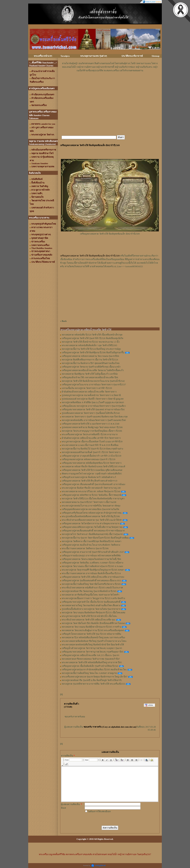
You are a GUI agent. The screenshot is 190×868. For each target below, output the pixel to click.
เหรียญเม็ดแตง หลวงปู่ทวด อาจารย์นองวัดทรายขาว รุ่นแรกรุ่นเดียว (94, 406)
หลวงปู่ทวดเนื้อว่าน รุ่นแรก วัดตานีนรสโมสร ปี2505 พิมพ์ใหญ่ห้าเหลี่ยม (95, 538)
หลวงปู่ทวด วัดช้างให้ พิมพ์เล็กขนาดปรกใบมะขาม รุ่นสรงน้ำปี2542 (93, 381)
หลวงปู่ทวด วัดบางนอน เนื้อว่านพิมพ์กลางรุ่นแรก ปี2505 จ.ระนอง (92, 566)
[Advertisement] (110, 81)
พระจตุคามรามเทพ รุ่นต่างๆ (94, 56)
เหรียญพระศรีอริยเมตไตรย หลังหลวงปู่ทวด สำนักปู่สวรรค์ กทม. (92, 513)
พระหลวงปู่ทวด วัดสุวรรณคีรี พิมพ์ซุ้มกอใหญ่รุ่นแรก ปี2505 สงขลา (93, 570)
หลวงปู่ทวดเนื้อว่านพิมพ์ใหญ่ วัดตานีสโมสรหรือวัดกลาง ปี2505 (91, 584)
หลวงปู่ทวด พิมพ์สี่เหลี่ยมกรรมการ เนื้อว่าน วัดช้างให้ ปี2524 (90, 360)
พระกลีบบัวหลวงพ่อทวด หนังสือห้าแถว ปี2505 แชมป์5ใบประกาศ (92, 588)
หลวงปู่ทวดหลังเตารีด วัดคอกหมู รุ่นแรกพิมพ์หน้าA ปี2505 (89, 591)
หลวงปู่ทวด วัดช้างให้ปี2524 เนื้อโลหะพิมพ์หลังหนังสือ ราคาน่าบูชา (93, 499)
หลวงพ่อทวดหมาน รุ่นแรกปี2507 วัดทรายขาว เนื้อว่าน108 (89, 502)
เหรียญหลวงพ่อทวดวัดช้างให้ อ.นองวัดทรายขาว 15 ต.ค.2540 (91, 424)
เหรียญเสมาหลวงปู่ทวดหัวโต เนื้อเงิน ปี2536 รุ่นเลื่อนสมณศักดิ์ (91, 602)
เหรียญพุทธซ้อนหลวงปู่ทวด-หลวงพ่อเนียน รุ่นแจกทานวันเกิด (90, 509)
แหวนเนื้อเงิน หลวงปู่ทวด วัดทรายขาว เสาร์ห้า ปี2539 (87, 388)
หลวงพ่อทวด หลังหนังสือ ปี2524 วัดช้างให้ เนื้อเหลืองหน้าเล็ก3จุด (92, 335)
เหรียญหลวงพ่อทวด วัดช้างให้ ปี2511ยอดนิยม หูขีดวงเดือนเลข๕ (92, 470)
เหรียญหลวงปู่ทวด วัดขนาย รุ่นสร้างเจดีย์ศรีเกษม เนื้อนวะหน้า (91, 367)
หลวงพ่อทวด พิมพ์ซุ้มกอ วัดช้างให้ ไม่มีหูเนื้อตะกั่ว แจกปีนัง (90, 374)
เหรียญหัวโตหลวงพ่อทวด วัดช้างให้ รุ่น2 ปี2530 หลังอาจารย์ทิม (91, 634)
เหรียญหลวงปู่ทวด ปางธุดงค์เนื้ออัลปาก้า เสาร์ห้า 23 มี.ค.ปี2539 (92, 456)
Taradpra (65, 56)
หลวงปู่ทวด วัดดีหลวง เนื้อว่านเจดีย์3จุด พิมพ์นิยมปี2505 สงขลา (92, 541)
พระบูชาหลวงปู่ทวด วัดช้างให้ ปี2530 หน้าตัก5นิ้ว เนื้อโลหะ (89, 616)
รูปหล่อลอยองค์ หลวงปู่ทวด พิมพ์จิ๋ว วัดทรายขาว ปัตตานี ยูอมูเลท (93, 399)
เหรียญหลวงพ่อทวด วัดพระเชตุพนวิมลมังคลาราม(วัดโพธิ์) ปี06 (91, 559)
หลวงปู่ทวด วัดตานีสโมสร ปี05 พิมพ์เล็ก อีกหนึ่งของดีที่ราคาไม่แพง (93, 623)
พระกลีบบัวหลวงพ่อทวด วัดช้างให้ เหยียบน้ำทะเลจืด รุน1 (89, 620)
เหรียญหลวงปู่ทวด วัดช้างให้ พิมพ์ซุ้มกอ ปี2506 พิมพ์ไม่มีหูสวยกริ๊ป (93, 353)
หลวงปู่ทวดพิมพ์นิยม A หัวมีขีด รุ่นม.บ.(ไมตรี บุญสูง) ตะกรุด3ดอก (93, 402)
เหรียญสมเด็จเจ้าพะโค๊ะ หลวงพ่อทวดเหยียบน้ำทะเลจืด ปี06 (90, 377)
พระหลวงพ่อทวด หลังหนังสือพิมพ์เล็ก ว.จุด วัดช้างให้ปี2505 (89, 345)
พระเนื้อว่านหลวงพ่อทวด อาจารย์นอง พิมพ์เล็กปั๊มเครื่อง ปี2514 (91, 573)
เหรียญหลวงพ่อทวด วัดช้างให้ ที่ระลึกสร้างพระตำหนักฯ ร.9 (90, 481)
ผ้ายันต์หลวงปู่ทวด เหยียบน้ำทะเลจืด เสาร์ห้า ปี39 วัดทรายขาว (91, 438)
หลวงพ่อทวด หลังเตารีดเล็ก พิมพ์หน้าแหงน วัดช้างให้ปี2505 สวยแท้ (93, 467)
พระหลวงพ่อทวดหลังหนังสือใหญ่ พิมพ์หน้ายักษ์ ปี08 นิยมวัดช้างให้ (93, 645)
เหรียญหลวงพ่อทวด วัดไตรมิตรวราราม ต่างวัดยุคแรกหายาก (91, 524)
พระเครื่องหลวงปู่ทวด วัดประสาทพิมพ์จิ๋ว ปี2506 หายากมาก (90, 434)
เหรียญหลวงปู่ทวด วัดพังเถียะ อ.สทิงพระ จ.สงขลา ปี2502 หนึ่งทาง (92, 563)
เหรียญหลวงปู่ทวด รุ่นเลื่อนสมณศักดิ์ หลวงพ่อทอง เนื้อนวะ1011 (91, 580)
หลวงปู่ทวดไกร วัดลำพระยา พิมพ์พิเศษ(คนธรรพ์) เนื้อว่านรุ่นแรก (92, 534)
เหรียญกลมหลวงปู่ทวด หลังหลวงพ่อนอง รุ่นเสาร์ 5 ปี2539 (89, 459)
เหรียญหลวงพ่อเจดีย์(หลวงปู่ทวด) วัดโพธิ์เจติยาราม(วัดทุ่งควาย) (92, 527)
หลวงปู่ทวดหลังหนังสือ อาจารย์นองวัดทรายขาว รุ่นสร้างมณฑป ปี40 (94, 420)
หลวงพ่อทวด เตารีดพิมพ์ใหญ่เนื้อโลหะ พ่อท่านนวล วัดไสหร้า (90, 595)
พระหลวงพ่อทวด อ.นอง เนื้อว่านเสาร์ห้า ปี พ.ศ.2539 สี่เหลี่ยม (90, 445)
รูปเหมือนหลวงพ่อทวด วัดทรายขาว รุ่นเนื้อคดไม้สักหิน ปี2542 (91, 413)
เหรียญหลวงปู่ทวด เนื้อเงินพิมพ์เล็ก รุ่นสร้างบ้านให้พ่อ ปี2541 (90, 666)
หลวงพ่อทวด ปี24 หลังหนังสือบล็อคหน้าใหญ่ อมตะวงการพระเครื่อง (93, 637)
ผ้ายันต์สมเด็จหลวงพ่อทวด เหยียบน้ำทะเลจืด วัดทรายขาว (89, 392)
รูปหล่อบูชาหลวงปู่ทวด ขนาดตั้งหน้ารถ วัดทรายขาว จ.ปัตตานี (91, 395)
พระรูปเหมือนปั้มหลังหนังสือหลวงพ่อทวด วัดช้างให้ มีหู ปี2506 (91, 516)
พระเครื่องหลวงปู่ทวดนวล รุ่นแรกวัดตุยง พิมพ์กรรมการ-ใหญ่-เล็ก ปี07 (95, 677)
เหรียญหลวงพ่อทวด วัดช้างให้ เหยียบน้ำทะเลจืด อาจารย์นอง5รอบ (93, 577)
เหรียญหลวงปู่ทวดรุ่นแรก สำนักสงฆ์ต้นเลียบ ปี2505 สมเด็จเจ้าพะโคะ (94, 670)
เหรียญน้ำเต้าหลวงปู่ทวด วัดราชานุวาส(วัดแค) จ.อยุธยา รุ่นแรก (92, 648)
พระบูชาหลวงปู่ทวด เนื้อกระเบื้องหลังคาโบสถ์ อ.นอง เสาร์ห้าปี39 (92, 442)
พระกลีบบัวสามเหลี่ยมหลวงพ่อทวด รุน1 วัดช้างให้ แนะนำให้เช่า (92, 520)
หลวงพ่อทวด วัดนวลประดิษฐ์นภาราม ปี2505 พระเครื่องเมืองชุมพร (93, 630)
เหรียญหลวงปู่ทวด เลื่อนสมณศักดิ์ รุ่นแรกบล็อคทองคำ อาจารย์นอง (93, 484)
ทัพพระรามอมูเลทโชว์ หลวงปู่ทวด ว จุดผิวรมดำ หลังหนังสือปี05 (92, 474)
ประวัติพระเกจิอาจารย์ (132, 56)
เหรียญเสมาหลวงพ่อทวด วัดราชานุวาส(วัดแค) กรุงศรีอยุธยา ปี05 (93, 652)
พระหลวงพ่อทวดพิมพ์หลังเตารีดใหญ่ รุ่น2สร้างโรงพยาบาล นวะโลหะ (94, 641)
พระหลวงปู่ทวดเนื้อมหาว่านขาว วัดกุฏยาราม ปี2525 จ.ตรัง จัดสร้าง (93, 598)
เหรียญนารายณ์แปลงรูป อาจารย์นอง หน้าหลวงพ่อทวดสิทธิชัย (91, 556)
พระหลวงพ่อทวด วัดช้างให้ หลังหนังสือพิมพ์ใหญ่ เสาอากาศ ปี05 (92, 662)
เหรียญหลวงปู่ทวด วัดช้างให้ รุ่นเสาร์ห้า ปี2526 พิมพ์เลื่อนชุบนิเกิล (92, 338)
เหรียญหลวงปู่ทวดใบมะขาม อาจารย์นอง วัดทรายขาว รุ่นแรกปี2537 (94, 385)
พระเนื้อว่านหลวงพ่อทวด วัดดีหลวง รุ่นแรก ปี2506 (85, 548)
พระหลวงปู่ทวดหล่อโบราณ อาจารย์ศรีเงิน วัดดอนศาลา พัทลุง (91, 506)
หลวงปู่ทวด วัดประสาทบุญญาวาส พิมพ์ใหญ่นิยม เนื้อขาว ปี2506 (92, 431)
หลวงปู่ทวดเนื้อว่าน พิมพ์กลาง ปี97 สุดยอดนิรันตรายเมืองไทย (91, 363)
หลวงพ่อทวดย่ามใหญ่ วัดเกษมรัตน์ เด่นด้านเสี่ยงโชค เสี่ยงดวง (91, 605)
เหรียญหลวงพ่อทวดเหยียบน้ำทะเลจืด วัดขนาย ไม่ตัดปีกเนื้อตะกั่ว (93, 370)
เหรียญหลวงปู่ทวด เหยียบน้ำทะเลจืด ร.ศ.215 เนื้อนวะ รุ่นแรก (90, 655)
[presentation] (107, 819)
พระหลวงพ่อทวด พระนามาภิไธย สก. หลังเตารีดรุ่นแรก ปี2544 (91, 491)
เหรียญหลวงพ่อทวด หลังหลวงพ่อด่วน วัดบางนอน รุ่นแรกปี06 (90, 356)
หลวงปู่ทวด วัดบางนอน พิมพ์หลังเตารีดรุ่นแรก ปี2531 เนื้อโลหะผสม (94, 613)
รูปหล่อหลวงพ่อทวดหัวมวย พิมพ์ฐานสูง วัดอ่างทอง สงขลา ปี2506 (92, 427)
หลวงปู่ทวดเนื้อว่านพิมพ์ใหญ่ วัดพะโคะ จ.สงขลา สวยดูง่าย (89, 673)
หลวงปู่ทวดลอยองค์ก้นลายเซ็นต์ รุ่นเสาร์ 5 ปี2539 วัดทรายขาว (91, 452)
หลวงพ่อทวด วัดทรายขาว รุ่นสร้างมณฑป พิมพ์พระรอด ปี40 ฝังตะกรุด (95, 417)
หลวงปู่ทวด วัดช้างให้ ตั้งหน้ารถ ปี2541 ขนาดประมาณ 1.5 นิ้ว (91, 342)
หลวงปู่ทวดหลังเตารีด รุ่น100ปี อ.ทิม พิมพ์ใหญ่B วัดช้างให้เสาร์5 (92, 680)
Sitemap (156, 56)
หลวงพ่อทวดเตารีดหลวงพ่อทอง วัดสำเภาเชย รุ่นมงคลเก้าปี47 (91, 659)
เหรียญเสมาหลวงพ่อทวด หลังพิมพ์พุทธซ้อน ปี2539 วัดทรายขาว (92, 463)
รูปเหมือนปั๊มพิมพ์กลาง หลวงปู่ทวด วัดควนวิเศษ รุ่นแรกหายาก (91, 609)
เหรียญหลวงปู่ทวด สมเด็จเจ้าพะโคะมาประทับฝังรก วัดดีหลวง (91, 545)
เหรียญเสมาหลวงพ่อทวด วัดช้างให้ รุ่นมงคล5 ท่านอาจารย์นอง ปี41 (93, 410)
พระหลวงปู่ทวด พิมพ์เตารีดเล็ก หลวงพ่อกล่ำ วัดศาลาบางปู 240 (91, 488)
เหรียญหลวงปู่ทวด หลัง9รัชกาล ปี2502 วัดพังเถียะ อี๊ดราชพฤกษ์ (91, 495)
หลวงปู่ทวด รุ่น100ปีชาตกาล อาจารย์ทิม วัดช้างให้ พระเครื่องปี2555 (94, 684)
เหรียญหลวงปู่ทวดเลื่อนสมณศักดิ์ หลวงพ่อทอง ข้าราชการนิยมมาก (93, 531)
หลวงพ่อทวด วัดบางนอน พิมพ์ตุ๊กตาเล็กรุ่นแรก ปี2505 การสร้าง (91, 627)
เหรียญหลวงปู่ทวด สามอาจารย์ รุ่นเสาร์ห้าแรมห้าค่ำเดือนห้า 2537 (93, 552)
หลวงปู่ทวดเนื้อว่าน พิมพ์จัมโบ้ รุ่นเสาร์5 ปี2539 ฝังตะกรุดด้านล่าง (92, 449)
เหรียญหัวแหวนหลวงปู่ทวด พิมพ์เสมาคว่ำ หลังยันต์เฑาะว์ (89, 477)
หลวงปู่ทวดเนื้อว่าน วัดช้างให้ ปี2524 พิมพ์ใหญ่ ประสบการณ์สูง (91, 349)
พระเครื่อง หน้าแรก (43, 56)
